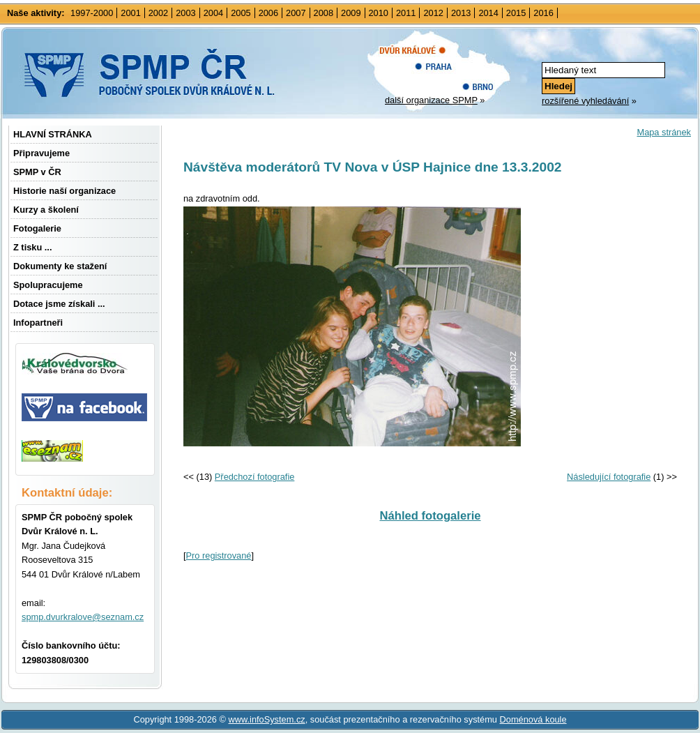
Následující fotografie (609, 477)
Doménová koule (533, 719)
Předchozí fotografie (255, 477)
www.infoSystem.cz (266, 719)
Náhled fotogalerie (430, 516)
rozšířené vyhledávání (585, 101)
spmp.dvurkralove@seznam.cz (83, 617)
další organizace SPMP (431, 100)
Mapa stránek (664, 132)
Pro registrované (219, 556)
